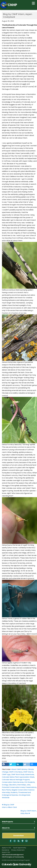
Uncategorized (24, 795)
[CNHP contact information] (26, 841)
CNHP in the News (16, 772)
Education (13, 785)
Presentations (31, 787)
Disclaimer (6, 850)
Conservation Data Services (13, 782)
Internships (22, 785)
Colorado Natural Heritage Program (16, 780)
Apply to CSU (6, 848)
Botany (24, 769)
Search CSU (6, 852)
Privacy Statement (18, 850)
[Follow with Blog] (19, 841)
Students (14, 792)
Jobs (28, 785)
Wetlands (6, 798)
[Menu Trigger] (33, 3)
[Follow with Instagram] (15, 841)
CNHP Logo (6, 774)
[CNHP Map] (22, 841)
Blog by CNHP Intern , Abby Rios (29, 812)
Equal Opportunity (20, 848)
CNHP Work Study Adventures (23, 774)
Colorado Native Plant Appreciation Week (18, 777)
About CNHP (16, 769)
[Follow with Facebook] (11, 841)
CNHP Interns (28, 772)
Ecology (5, 785)
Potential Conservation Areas (13, 787)
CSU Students (30, 782)
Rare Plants (6, 790)
